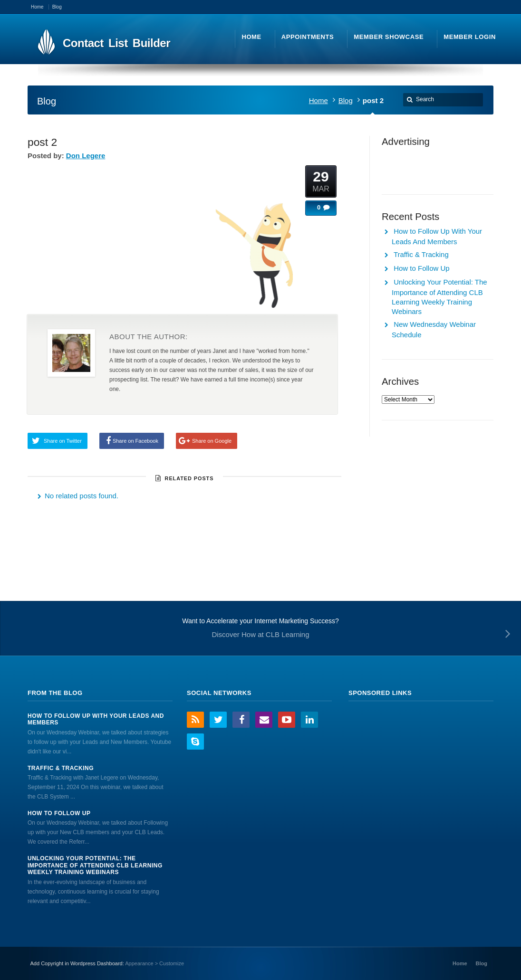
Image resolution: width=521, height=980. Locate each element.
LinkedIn (309, 720)
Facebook (241, 720)
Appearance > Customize (154, 963)
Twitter (218, 720)
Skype (195, 742)
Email (264, 720)
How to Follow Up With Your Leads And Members (96, 719)
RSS (195, 720)
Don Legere (86, 156)
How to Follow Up (422, 268)
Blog (346, 100)
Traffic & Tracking (421, 254)
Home (318, 100)
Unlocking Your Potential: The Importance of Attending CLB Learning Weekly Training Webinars (95, 865)
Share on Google (212, 441)
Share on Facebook (135, 441)
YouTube (287, 720)
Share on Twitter (63, 441)
